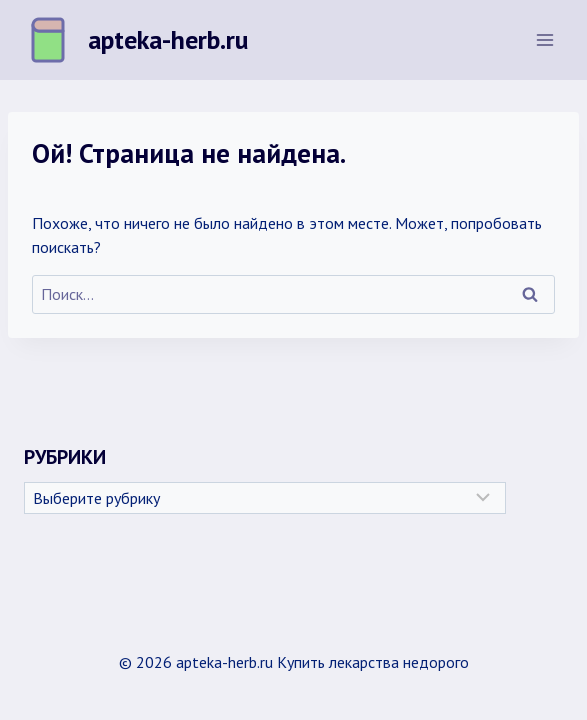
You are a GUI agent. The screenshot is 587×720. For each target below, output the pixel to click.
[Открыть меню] (544, 39)
